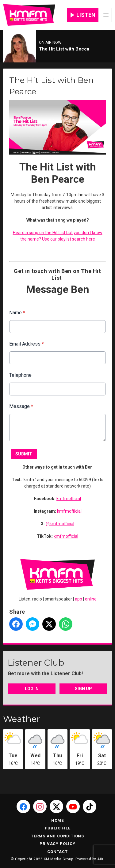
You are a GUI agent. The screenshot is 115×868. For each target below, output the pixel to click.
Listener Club (36, 663)
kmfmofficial (69, 499)
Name (17, 313)
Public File (58, 828)
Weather (22, 719)
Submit (24, 454)
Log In (32, 689)
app (79, 599)
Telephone (20, 375)
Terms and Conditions (57, 836)
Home (57, 820)
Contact (57, 852)
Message (21, 406)
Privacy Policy (57, 844)
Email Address (27, 344)
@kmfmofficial (60, 524)
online (91, 599)
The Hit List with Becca (64, 49)
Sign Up (83, 689)
